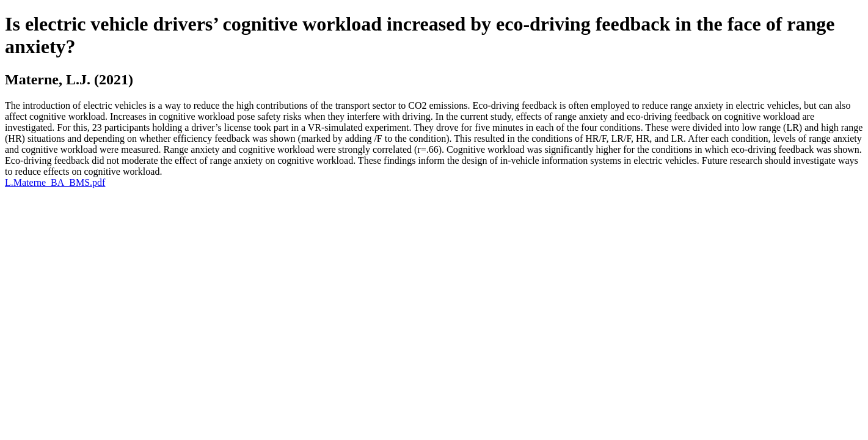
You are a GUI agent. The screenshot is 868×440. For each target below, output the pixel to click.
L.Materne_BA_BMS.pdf (55, 182)
